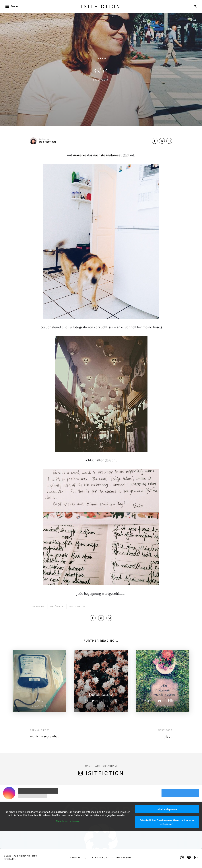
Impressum (124, 858)
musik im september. (44, 736)
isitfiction (101, 6)
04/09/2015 (101, 80)
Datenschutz (99, 858)
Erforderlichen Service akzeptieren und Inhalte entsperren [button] (167, 822)
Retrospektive (77, 606)
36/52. (168, 736)
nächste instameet (107, 155)
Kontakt (77, 858)
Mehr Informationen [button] (67, 821)
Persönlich (56, 606)
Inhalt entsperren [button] (167, 809)
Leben (101, 59)
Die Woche (38, 606)
